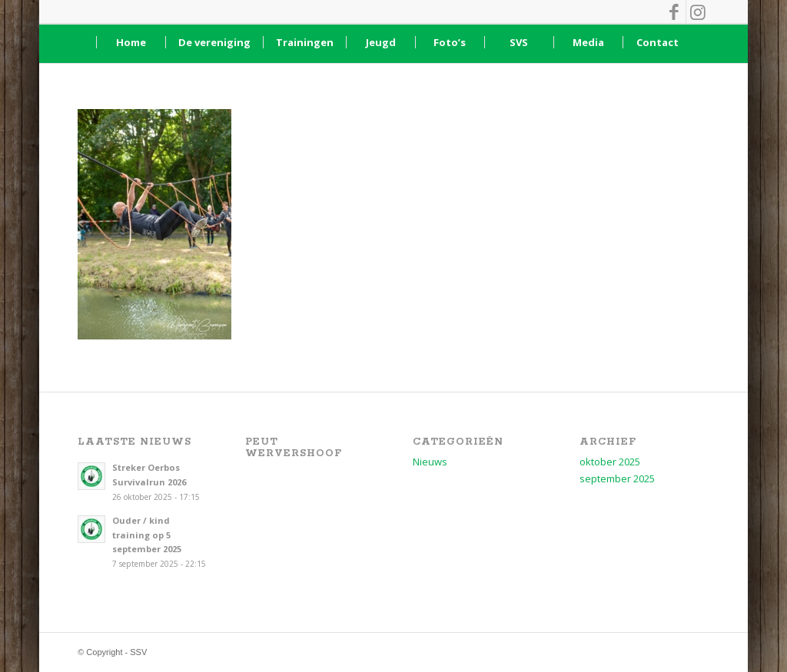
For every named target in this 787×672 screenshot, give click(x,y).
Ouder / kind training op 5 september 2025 (147, 535)
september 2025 (617, 478)
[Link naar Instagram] (698, 12)
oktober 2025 (610, 462)
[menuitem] (131, 42)
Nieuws (430, 462)
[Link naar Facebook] (674, 12)
